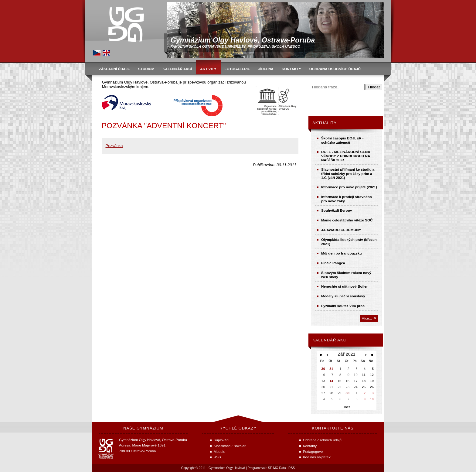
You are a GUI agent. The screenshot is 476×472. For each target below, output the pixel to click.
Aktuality (325, 123)
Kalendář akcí (330, 340)
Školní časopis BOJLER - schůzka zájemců (342, 140)
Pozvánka (114, 146)
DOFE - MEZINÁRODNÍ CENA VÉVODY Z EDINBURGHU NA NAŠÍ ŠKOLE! (346, 156)
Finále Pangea (333, 263)
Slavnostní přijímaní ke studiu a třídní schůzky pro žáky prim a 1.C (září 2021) (348, 173)
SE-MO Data (277, 468)
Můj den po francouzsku (342, 253)
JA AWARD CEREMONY (341, 230)
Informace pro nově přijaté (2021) (349, 187)
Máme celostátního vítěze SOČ (347, 220)
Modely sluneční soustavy (343, 296)
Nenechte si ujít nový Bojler (344, 286)
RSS (292, 468)
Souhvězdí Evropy (337, 210)
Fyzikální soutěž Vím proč (343, 306)
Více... (367, 318)
